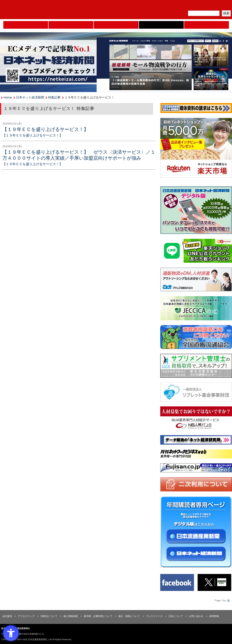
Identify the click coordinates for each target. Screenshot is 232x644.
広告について (176, 616)
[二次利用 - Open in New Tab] (196, 485)
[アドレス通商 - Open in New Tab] (196, 280)
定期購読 (198, 6)
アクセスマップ (26, 616)
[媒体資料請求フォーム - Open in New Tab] (196, 109)
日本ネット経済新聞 (161, 25)
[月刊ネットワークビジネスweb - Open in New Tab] (196, 455)
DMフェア (207, 25)
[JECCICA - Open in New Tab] (196, 309)
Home (26, 25)
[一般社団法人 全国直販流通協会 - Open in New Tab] (196, 338)
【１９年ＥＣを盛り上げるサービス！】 (45, 129)
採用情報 (214, 616)
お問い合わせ (196, 616)
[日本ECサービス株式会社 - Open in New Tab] (196, 252)
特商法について (49, 616)
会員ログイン (221, 6)
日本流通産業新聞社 (35, 10)
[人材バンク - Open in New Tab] (196, 419)
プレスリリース (154, 616)
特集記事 (54, 97)
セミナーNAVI (71, 25)
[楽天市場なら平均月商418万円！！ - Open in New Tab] (196, 149)
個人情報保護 (71, 616)
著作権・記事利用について (98, 616)
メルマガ (176, 6)
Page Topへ (222, 600)
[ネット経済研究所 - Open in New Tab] (196, 441)
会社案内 (7, 616)
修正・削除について (129, 616)
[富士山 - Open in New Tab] (196, 469)
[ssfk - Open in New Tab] (196, 367)
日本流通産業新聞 (116, 25)
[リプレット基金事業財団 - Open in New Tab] (196, 393)
